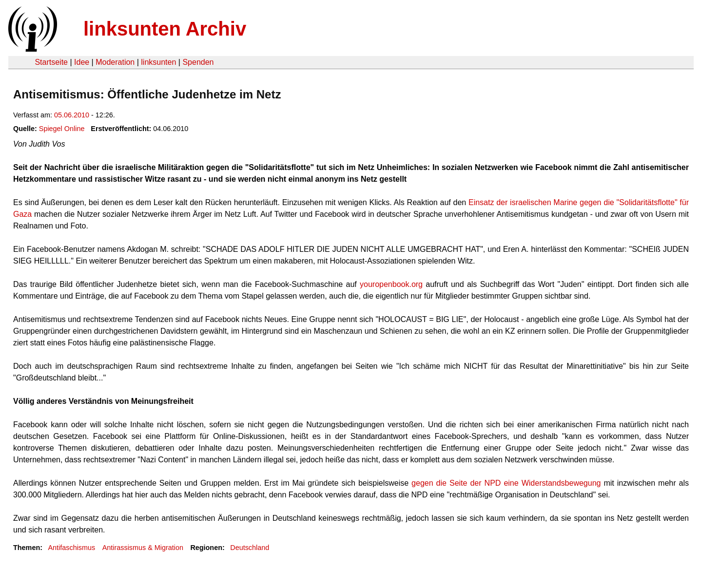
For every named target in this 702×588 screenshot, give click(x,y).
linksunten (158, 62)
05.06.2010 (72, 115)
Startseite (51, 62)
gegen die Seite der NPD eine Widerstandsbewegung (506, 483)
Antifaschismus (71, 548)
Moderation (115, 62)
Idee (82, 62)
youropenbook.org (391, 284)
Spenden (198, 62)
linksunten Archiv (165, 29)
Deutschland (250, 548)
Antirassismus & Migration (143, 548)
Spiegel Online (62, 129)
